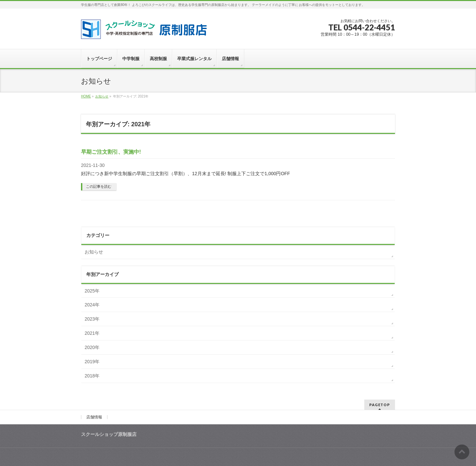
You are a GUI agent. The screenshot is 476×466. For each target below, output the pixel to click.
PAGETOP (380, 405)
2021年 (92, 333)
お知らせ (94, 252)
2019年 (92, 362)
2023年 (92, 319)
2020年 (92, 347)
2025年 (92, 291)
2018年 (92, 376)
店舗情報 (94, 417)
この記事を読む (99, 186)
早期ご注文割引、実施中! (111, 152)
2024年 (92, 305)
